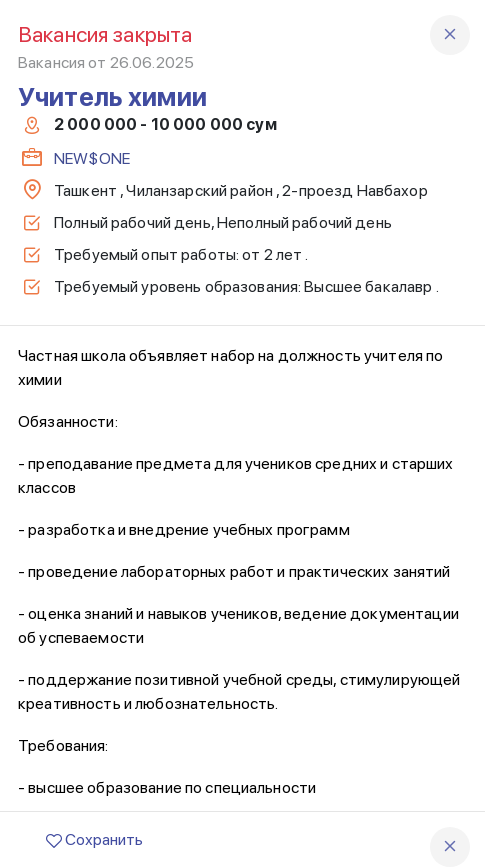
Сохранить (94, 839)
